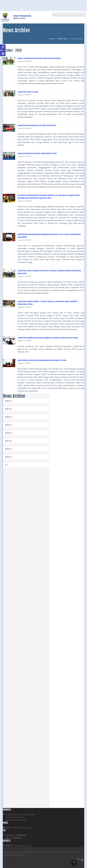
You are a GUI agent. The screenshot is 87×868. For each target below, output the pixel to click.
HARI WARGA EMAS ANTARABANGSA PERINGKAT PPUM (42, 360)
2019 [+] (8, 425)
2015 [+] (8, 457)
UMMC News (63, 39)
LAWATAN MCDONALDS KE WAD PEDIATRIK (37, 125)
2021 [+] (8, 409)
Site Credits (74, 852)
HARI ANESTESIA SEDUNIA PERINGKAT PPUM (37, 153)
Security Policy (19, 855)
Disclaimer (7, 855)
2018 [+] (8, 433)
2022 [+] (8, 401)
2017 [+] (8, 441)
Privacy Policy (62, 852)
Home (52, 39)
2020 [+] (8, 417)
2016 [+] (8, 449)
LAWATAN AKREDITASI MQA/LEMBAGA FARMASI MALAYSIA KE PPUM (48, 338)
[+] (6, 465)
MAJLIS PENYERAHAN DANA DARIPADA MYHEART (39, 58)
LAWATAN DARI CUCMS (28, 92)
